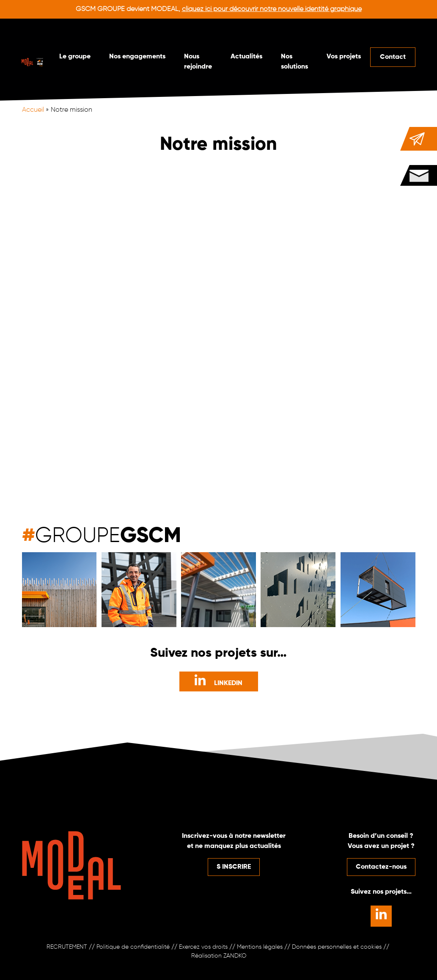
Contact (393, 57)
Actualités (246, 57)
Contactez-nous (381, 867)
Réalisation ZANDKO (219, 956)
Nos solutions (294, 62)
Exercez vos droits (203, 947)
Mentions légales (260, 947)
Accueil (33, 110)
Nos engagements (137, 57)
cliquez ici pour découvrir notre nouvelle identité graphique (272, 9)
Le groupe (75, 57)
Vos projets (344, 57)
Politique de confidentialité (133, 947)
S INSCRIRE (234, 867)
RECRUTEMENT (67, 947)
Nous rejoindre (198, 62)
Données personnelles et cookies (337, 947)
